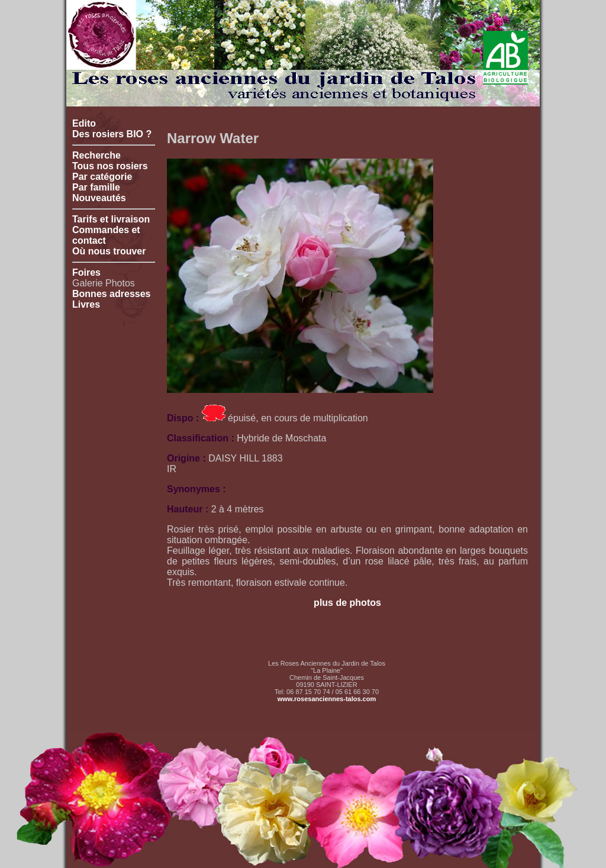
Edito (84, 123)
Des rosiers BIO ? (112, 134)
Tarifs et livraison (111, 219)
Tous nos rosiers (110, 166)
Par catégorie (102, 177)
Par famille (96, 187)
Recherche (96, 155)
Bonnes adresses (112, 294)
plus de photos (347, 603)
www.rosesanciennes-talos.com (327, 699)
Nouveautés (99, 198)
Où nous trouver (109, 251)
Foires (86, 272)
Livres (86, 304)
